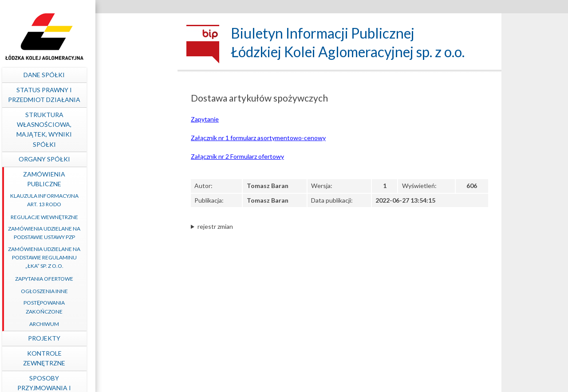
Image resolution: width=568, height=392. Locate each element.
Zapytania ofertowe (122, 279)
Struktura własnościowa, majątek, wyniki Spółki (122, 129)
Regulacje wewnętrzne (122, 217)
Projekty (122, 338)
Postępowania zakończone (122, 307)
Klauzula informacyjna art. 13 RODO (122, 200)
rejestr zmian (215, 226)
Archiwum (122, 324)
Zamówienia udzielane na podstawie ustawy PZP (122, 233)
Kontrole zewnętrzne (122, 358)
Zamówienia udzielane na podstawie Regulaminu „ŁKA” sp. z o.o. (122, 257)
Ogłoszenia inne (122, 291)
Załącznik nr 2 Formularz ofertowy (237, 156)
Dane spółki (122, 75)
